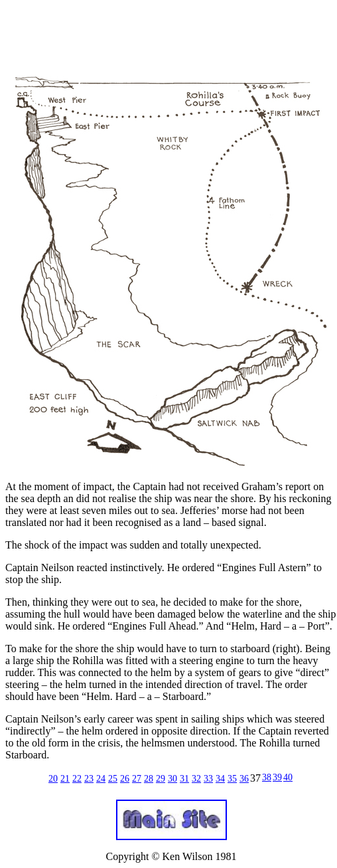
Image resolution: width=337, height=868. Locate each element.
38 (267, 777)
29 (161, 779)
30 (172, 779)
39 (277, 777)
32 (196, 779)
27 (137, 779)
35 (232, 779)
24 (101, 779)
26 (125, 779)
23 (89, 779)
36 (244, 779)
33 (208, 779)
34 (220, 779)
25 (113, 779)
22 (77, 779)
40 (288, 777)
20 (53, 779)
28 (149, 779)
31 (184, 779)
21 (65, 779)
